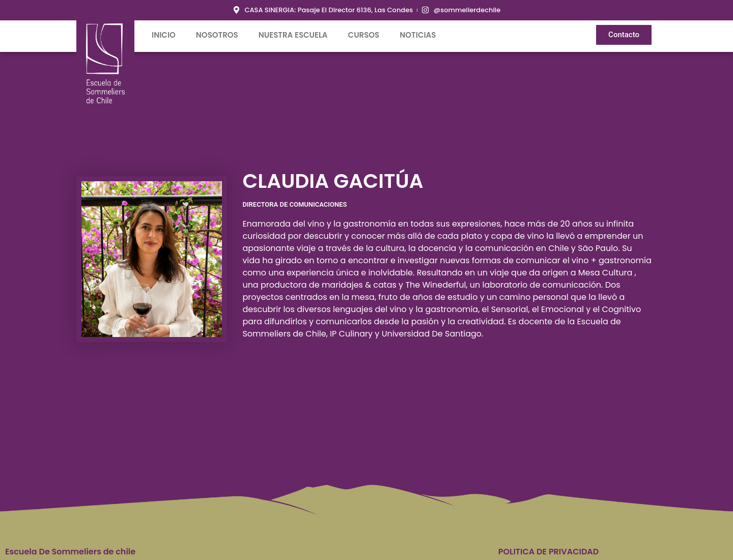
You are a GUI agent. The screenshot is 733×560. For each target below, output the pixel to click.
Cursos (364, 35)
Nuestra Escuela (293, 35)
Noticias (418, 35)
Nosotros (217, 35)
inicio (164, 35)
